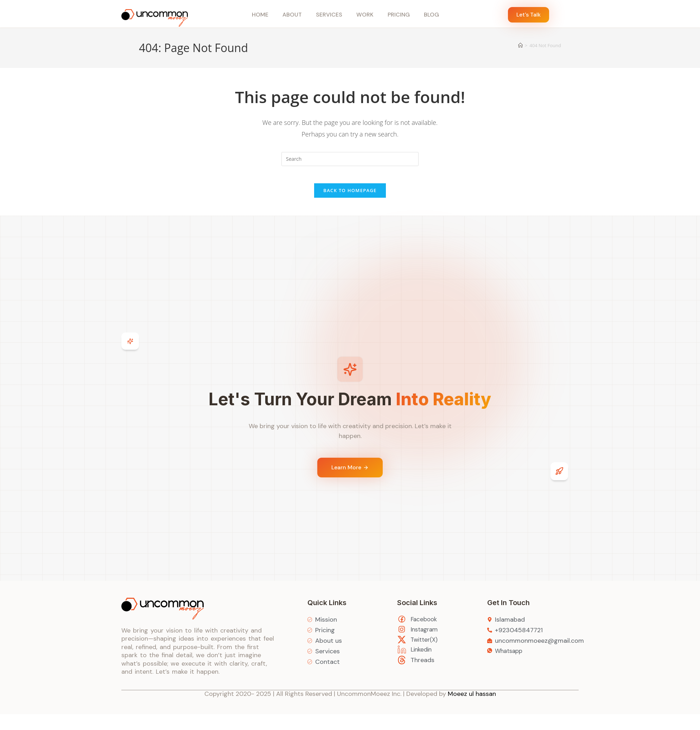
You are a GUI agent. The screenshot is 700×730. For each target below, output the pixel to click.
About (292, 15)
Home (260, 15)
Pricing (399, 15)
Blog (431, 15)
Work (365, 15)
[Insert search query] (350, 159)
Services (329, 15)
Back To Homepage (350, 195)
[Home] (520, 45)
